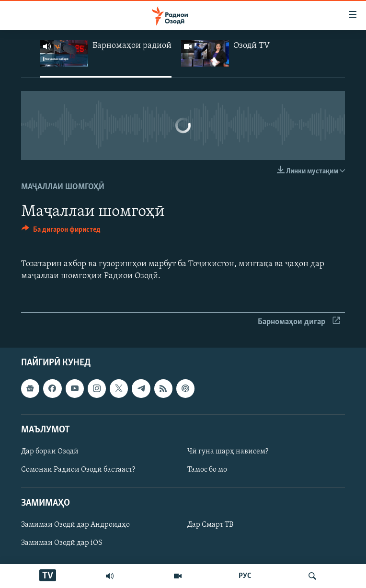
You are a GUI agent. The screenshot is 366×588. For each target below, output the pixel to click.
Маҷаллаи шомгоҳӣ (63, 187)
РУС (245, 576)
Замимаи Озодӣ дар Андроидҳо (75, 525)
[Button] (61, 232)
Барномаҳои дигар (299, 322)
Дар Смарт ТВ (210, 525)
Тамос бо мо (207, 470)
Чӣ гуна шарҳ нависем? (228, 452)
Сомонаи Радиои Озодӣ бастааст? (78, 470)
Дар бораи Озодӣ (50, 452)
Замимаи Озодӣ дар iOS (62, 543)
